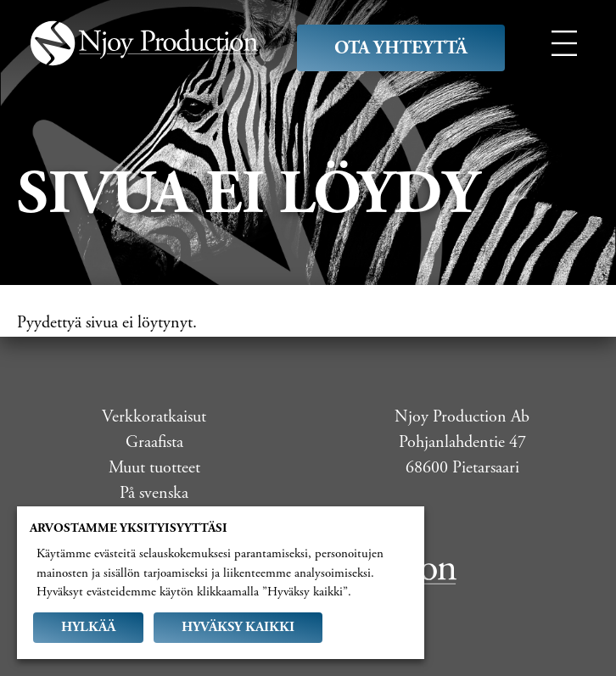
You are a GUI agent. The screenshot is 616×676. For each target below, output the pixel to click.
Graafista (154, 442)
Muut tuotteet (154, 468)
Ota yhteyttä (401, 48)
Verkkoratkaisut (154, 417)
